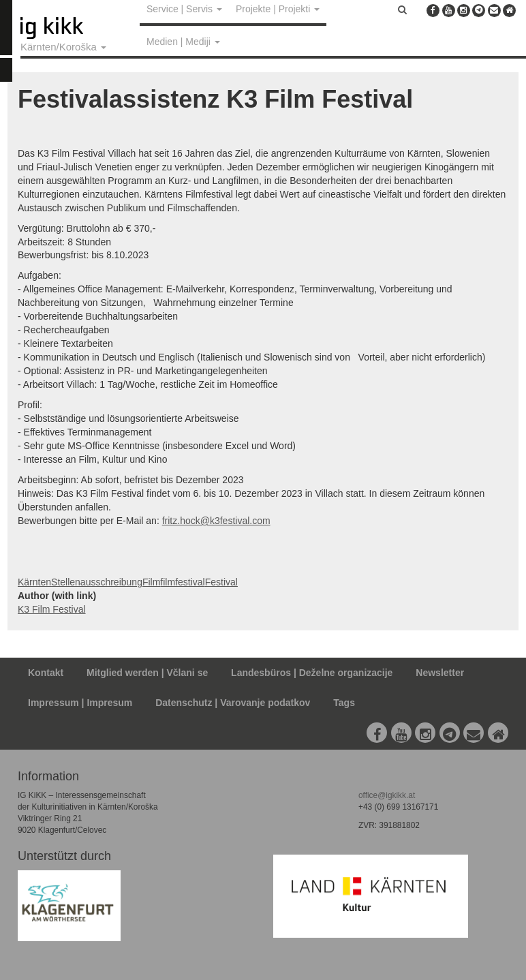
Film (151, 582)
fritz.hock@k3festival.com (216, 521)
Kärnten (34, 582)
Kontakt (46, 673)
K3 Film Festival (52, 609)
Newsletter (440, 673)
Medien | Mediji (183, 42)
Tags (344, 703)
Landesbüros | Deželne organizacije (312, 673)
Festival (221, 582)
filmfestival (182, 582)
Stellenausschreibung (97, 582)
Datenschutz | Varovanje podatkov (233, 703)
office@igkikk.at (387, 795)
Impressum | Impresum (80, 703)
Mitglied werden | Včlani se (147, 673)
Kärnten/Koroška (63, 47)
